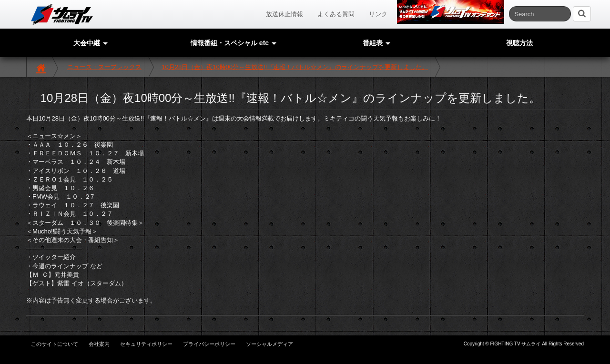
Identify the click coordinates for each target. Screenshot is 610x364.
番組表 (376, 43)
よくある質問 (336, 14)
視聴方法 (519, 43)
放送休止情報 (285, 14)
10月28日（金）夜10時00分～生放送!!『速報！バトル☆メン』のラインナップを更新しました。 (295, 67)
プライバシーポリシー (209, 344)
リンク (378, 14)
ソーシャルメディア (269, 344)
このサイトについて (55, 344)
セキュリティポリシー (146, 344)
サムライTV (62, 14)
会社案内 (99, 344)
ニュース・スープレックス (104, 67)
